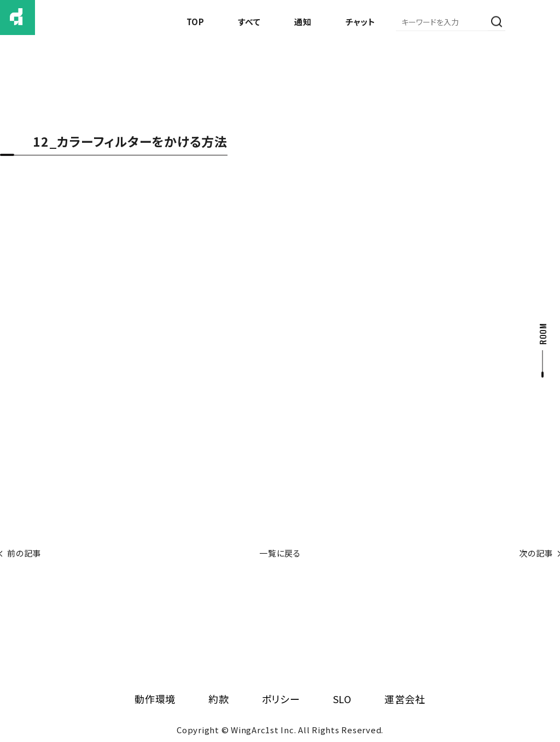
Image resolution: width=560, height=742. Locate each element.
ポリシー (281, 699)
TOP (196, 22)
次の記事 (536, 553)
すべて (249, 22)
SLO (342, 699)
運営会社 (405, 699)
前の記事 (24, 553)
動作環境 (155, 699)
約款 (219, 699)
